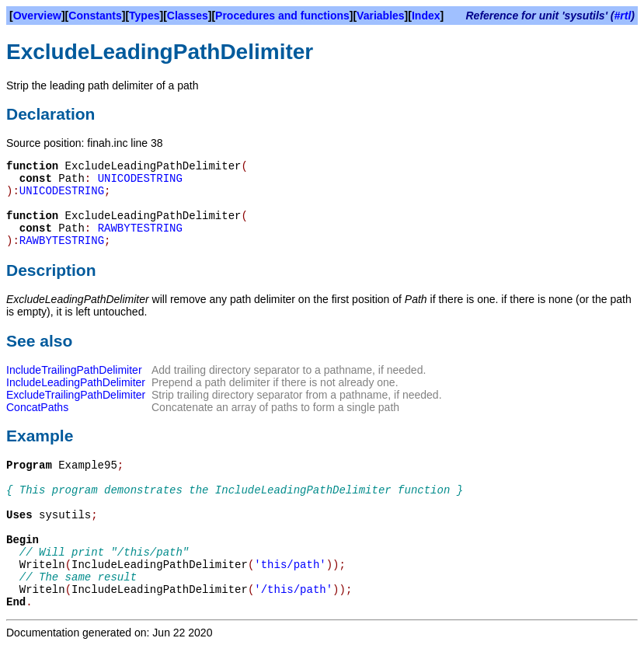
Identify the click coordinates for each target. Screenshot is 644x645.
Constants (95, 16)
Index (426, 16)
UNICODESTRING (140, 179)
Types (144, 16)
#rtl (623, 16)
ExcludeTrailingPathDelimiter (76, 395)
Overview (37, 16)
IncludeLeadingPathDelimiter (76, 382)
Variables (381, 16)
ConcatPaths (37, 407)
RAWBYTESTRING (140, 228)
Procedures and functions (282, 16)
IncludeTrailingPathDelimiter (74, 370)
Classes (188, 16)
